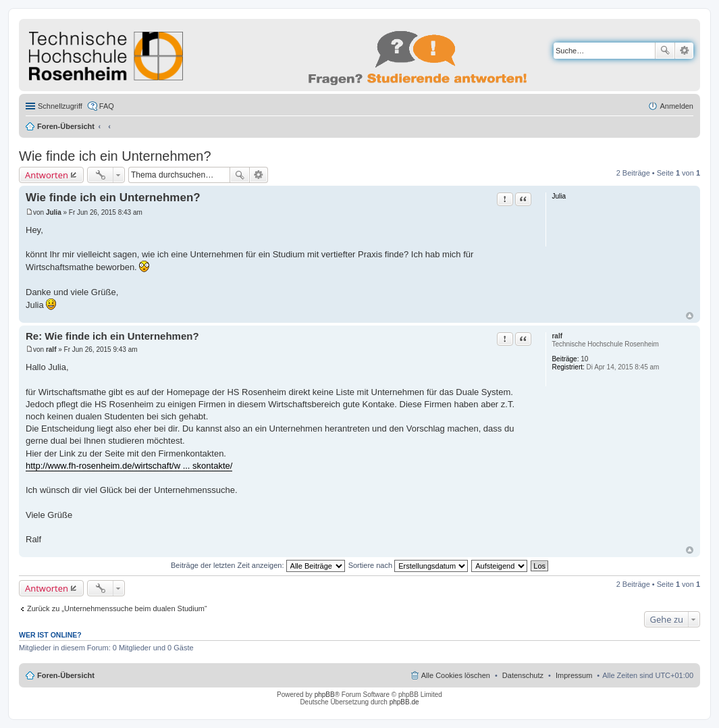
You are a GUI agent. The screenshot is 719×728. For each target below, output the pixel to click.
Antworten (47, 175)
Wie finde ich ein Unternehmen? (115, 156)
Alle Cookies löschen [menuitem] (456, 675)
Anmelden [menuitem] (676, 106)
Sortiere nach (408, 565)
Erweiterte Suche (684, 51)
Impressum (574, 675)
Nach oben (690, 316)
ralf (557, 336)
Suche (665, 51)
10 (584, 359)
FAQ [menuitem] (107, 106)
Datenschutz (523, 675)
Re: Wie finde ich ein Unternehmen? (112, 336)
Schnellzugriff (60, 106)
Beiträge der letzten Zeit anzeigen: (258, 565)
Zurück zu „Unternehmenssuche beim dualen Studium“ (117, 608)
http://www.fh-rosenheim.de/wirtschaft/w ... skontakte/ (129, 466)
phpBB (325, 695)
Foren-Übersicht (66, 126)
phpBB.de (404, 702)
